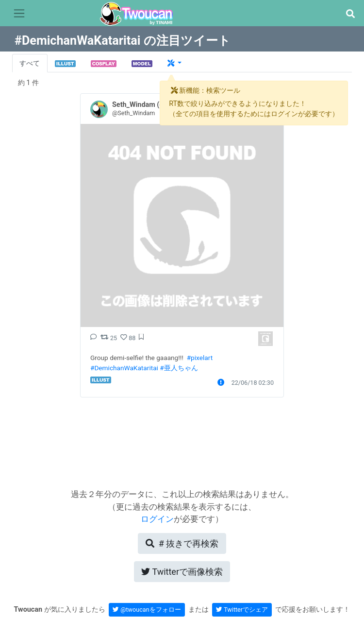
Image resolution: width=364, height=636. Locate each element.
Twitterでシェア (242, 610)
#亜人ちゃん (179, 368)
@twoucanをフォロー (147, 610)
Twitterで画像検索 (182, 572)
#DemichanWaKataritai (124, 368)
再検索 (182, 543)
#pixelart (200, 358)
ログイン (157, 519)
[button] (350, 14)
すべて (30, 63)
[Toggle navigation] (19, 14)
